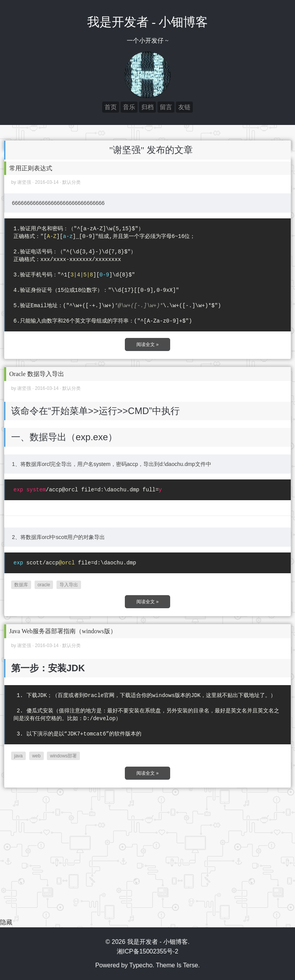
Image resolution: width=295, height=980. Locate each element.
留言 (166, 107)
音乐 (129, 107)
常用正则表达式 (31, 168)
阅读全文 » (147, 344)
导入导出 (69, 585)
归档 (147, 107)
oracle (44, 585)
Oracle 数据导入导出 (37, 374)
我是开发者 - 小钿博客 (148, 22)
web (36, 756)
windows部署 (63, 756)
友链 (184, 107)
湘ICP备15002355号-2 (147, 951)
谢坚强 (24, 182)
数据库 (21, 585)
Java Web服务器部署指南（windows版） (63, 631)
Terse (191, 965)
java (18, 756)
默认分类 (71, 182)
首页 (111, 107)
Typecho (141, 965)
